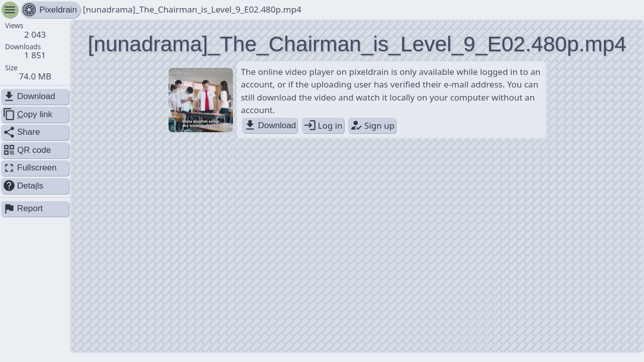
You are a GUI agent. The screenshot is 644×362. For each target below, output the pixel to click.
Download (270, 125)
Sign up (372, 125)
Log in (323, 125)
